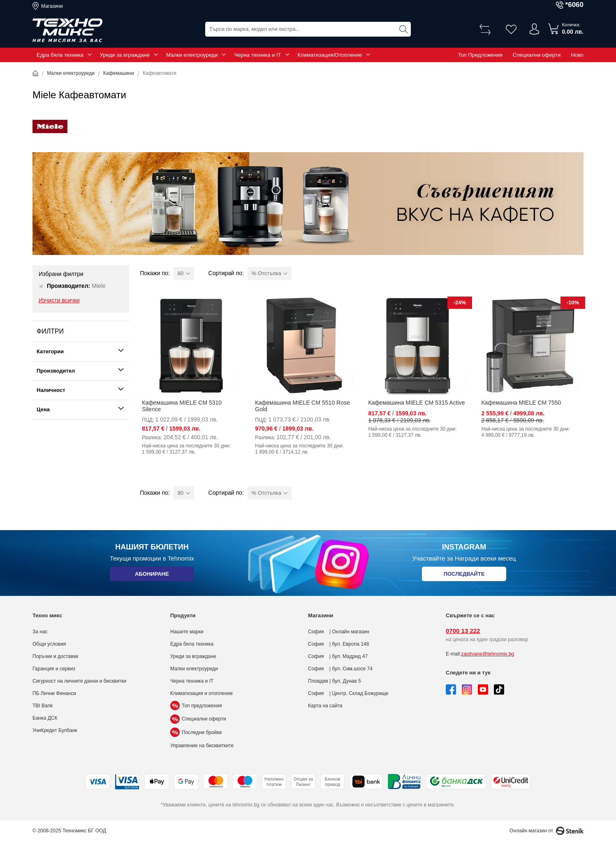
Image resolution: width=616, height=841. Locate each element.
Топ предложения (196, 706)
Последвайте (464, 576)
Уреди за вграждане (125, 55)
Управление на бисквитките (202, 746)
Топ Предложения (480, 55)
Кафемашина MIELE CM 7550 (521, 403)
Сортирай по (225, 273)
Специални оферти (537, 55)
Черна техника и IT (257, 55)
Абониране (152, 576)
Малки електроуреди (192, 55)
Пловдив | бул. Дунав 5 (335, 681)
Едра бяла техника (60, 55)
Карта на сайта (325, 706)
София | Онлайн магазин (339, 632)
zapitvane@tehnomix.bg (487, 654)
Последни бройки (196, 732)
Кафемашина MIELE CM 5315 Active (416, 403)
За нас (40, 632)
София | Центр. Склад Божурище (348, 693)
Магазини (52, 6)
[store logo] (67, 30)
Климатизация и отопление (201, 693)
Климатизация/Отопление (330, 55)
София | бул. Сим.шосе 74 (340, 669)
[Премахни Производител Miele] (41, 286)
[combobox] (308, 29)
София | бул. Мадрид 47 (338, 656)
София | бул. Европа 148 (338, 644)
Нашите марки (187, 632)
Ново (577, 55)
